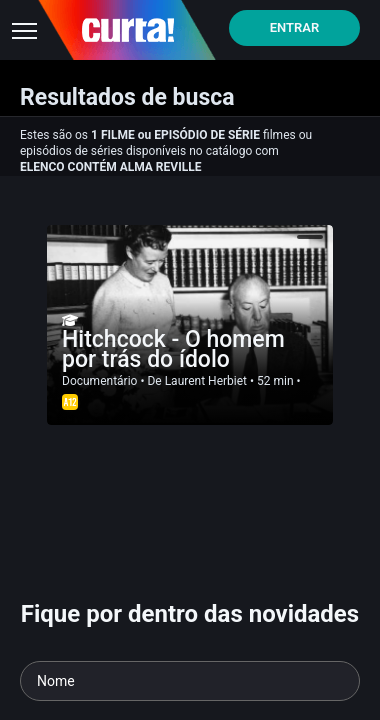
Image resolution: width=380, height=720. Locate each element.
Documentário (99, 381)
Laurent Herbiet (206, 381)
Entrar (295, 27)
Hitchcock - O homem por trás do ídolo (173, 349)
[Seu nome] (190, 681)
